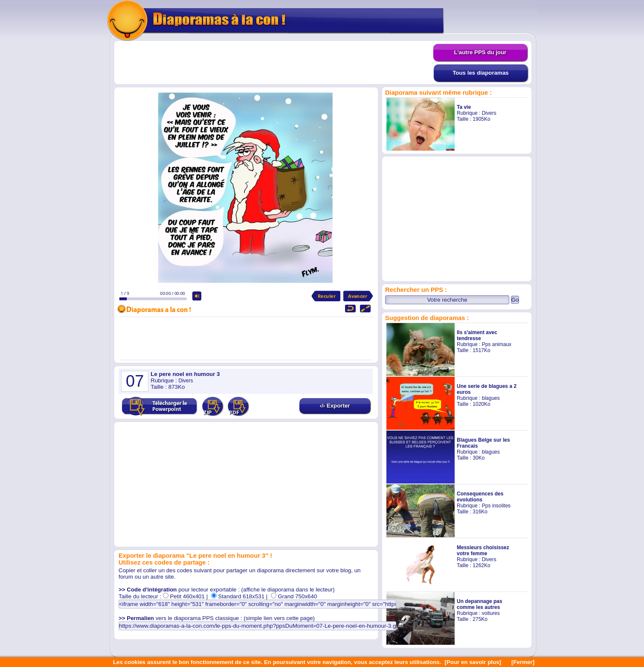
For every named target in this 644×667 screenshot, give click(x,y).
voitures (491, 613)
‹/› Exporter (335, 406)
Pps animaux (497, 344)
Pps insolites (496, 506)
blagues (491, 398)
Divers (489, 113)
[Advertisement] (274, 63)
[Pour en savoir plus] (473, 662)
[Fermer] (523, 662)
